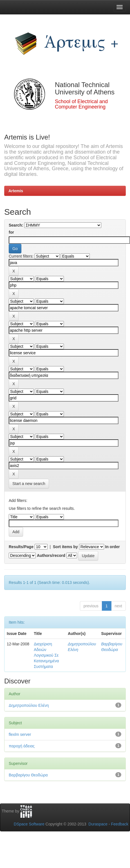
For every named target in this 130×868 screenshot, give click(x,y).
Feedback (120, 824)
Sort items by (65, 547)
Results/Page (21, 547)
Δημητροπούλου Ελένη (29, 705)
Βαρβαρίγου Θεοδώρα (28, 775)
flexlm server (20, 734)
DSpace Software (29, 824)
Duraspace (98, 824)
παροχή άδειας (22, 746)
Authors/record (51, 555)
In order (113, 547)
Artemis (16, 191)
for (11, 232)
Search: (16, 225)
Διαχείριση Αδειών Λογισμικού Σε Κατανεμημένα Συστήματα (46, 655)
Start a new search (29, 484)
